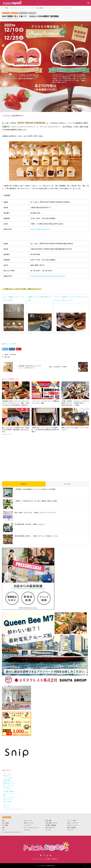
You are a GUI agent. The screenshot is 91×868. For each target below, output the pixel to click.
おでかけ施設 (5, 823)
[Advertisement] (45, 457)
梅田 (6, 357)
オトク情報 (5, 825)
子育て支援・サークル (51, 823)
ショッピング (14, 13)
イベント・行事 (71, 821)
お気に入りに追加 (10, 344)
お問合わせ (55, 859)
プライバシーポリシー (38, 859)
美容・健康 (48, 821)
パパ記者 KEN (12, 355)
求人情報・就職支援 (51, 825)
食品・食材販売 (32, 13)
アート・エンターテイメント (31, 828)
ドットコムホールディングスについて (12, 832)
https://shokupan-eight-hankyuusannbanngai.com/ (48, 276)
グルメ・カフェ (6, 13)
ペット (4, 830)
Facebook (44, 855)
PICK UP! (24, 484)
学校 (3, 821)
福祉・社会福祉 (71, 828)
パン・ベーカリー (23, 13)
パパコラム (48, 830)
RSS (50, 855)
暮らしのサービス (50, 828)
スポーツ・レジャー (73, 825)
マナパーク (70, 830)
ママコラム (67, 484)
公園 (3, 828)
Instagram (47, 855)
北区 (9, 357)
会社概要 (48, 859)
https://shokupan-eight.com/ (40, 229)
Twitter (41, 855)
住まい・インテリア (73, 823)
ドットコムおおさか (41, 866)
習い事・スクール (28, 823)
